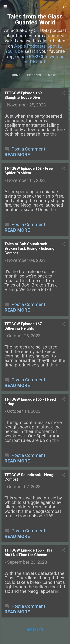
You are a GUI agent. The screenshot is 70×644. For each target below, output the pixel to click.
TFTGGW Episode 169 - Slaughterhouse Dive (24, 95)
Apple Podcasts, (30, 46)
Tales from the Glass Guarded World (35, 19)
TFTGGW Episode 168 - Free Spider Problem (29, 171)
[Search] (65, 8)
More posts (35, 630)
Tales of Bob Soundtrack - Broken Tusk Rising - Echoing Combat (29, 248)
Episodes (34, 75)
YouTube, (14, 51)
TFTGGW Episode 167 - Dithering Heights (24, 326)
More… (53, 75)
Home (16, 75)
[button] (63, 93)
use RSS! (29, 57)
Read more (17, 155)
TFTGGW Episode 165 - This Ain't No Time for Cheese (28, 552)
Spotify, (55, 46)
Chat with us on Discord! (44, 59)
